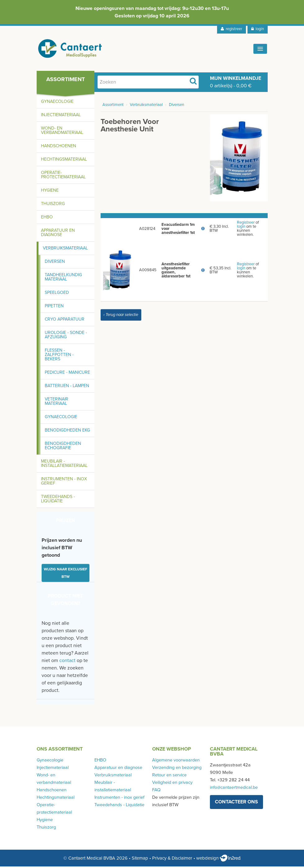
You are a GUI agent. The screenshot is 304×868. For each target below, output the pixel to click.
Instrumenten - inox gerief (64, 483)
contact (67, 662)
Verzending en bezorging (177, 769)
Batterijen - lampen (67, 387)
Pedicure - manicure (67, 374)
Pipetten (54, 307)
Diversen (55, 263)
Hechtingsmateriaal (64, 161)
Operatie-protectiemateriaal (63, 176)
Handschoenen (59, 147)
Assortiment (113, 106)
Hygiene (50, 192)
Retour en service (169, 777)
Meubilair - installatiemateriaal (64, 465)
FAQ (156, 791)
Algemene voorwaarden (176, 762)
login (258, 29)
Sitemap (140, 860)
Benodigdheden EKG (67, 432)
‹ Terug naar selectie (121, 316)
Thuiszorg (53, 205)
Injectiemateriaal (61, 116)
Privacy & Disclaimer (172, 860)
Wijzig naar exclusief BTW (66, 574)
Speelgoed (57, 294)
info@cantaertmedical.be (234, 789)
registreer (231, 29)
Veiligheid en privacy (172, 784)
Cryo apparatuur (65, 321)
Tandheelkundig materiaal (63, 279)
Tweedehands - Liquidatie (58, 500)
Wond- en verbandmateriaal (62, 132)
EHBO (47, 219)
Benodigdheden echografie (63, 447)
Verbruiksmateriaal (65, 250)
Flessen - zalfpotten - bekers (59, 356)
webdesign (218, 860)
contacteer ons (236, 803)
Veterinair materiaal (57, 403)
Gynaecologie (57, 103)
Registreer (246, 224)
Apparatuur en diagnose (58, 234)
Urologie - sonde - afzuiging (66, 336)
